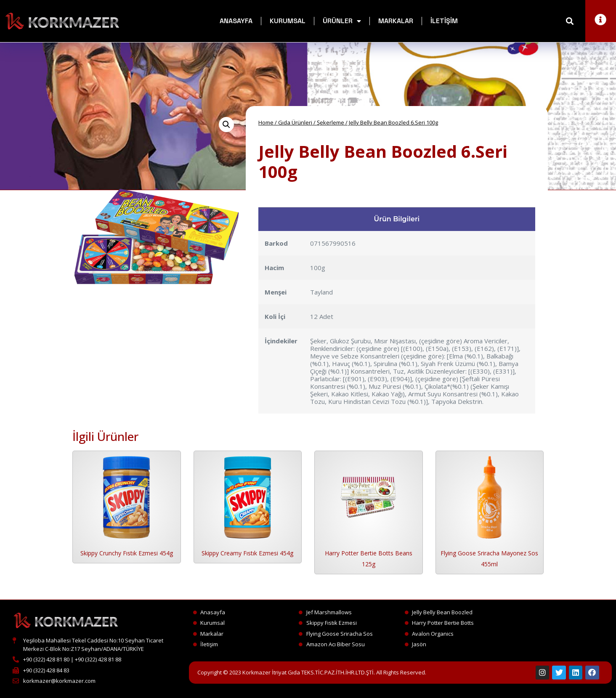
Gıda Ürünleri (295, 122)
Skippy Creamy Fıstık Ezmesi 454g (247, 553)
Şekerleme (331, 122)
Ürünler (342, 21)
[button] (570, 21)
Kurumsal (288, 21)
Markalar (396, 21)
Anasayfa (236, 21)
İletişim (444, 21)
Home (266, 122)
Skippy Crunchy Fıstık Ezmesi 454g (127, 553)
